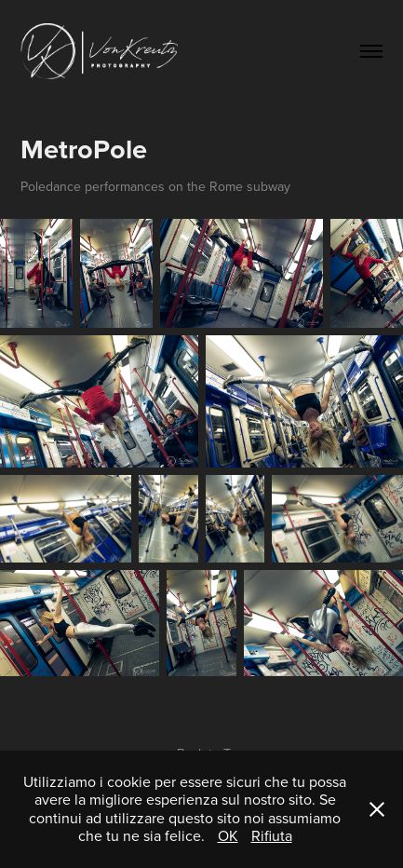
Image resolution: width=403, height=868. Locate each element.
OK (228, 835)
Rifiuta (272, 835)
